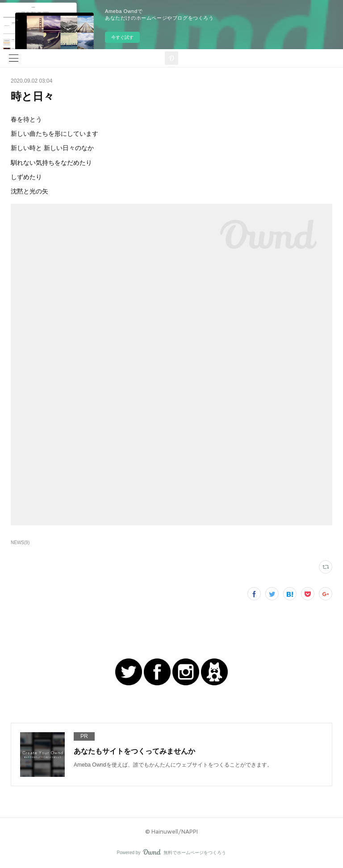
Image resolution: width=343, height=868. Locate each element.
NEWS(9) (20, 543)
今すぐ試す (122, 37)
